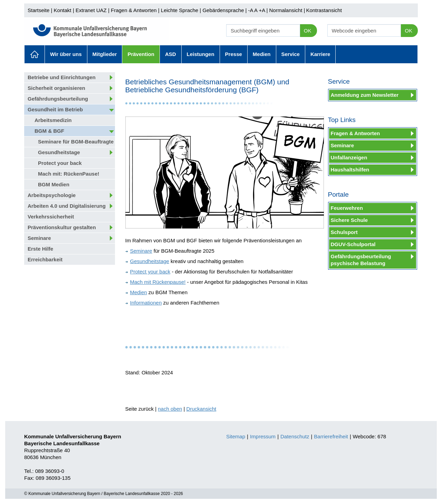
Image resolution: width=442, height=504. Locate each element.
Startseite (39, 10)
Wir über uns (66, 54)
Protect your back (60, 163)
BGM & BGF (49, 131)
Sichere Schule (349, 220)
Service (291, 54)
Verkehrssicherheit (51, 217)
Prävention (141, 54)
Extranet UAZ (91, 10)
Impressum (263, 436)
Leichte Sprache (180, 10)
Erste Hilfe (40, 249)
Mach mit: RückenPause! (69, 174)
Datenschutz (295, 436)
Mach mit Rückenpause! (156, 282)
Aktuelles (35, 54)
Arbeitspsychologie (52, 195)
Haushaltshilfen (350, 170)
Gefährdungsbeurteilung (58, 99)
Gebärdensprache (223, 10)
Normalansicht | (287, 10)
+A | (262, 10)
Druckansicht (201, 409)
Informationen (144, 303)
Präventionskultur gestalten (62, 227)
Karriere (320, 54)
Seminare (39, 238)
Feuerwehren (347, 208)
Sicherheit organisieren (56, 88)
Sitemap (236, 436)
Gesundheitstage (59, 152)
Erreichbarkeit (45, 259)
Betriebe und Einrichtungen (62, 77)
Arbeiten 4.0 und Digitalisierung (67, 206)
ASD (171, 54)
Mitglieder (105, 54)
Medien (262, 54)
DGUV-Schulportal (353, 244)
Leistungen (201, 54)
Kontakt (63, 10)
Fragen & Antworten (134, 10)
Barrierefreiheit (331, 436)
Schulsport (344, 232)
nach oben (170, 409)
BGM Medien (54, 184)
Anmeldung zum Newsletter (365, 95)
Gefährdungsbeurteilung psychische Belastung (361, 260)
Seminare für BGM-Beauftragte (76, 142)
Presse (234, 54)
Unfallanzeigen (349, 157)
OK (308, 31)
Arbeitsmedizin (53, 120)
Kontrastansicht (324, 10)
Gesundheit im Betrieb (55, 109)
